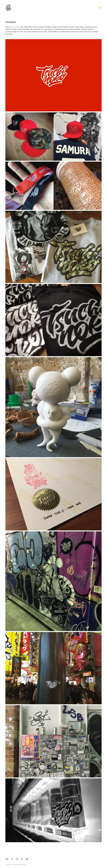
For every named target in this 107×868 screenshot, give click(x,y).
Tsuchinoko (16, 27)
